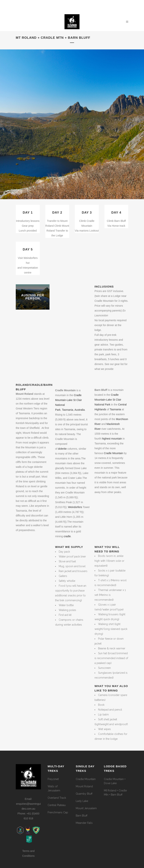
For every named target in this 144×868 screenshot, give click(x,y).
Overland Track (57, 798)
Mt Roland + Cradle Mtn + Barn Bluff (115, 793)
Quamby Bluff (84, 794)
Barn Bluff (82, 816)
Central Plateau (57, 805)
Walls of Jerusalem (54, 788)
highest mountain (112, 439)
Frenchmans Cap (58, 812)
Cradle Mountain (114, 453)
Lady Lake (82, 801)
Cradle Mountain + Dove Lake (115, 781)
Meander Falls (84, 823)
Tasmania (115, 409)
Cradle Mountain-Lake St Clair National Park (108, 400)
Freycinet (53, 779)
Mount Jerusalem (86, 808)
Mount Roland (84, 786)
